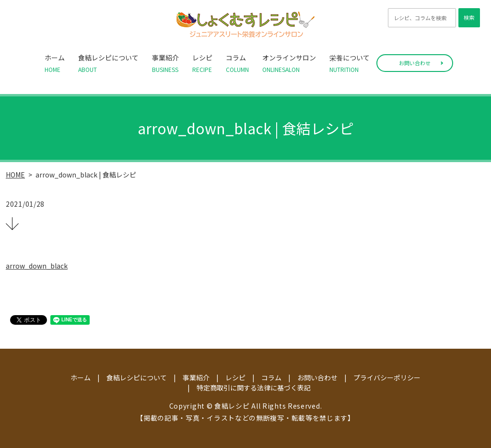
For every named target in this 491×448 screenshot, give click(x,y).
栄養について (350, 63)
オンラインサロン (289, 63)
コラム (237, 63)
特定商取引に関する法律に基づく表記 (254, 388)
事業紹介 (165, 63)
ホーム (55, 63)
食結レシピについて (108, 63)
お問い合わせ (415, 63)
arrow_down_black (37, 266)
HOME (15, 175)
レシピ (202, 63)
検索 (469, 17)
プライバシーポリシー (387, 377)
